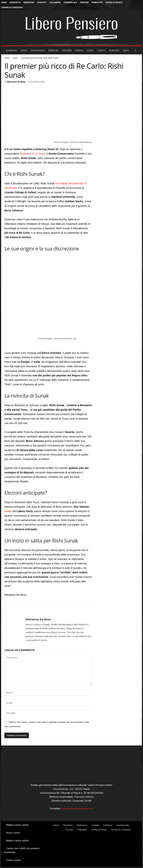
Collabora (55, 2)
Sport (126, 50)
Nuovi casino (13, 833)
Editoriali (53, 50)
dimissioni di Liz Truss (32, 154)
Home (4, 2)
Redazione (29, 2)
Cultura (101, 50)
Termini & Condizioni (12, 7)
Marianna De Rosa (16, 82)
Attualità (67, 50)
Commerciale (70, 2)
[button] (136, 50)
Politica (79, 50)
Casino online (13, 860)
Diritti (24, 50)
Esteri (90, 50)
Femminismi (38, 50)
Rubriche (114, 50)
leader (8, 511)
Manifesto (15, 2)
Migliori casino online (17, 825)
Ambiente (12, 50)
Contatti (42, 2)
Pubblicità (97, 2)
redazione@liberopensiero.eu (78, 809)
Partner (84, 2)
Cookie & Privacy (114, 2)
